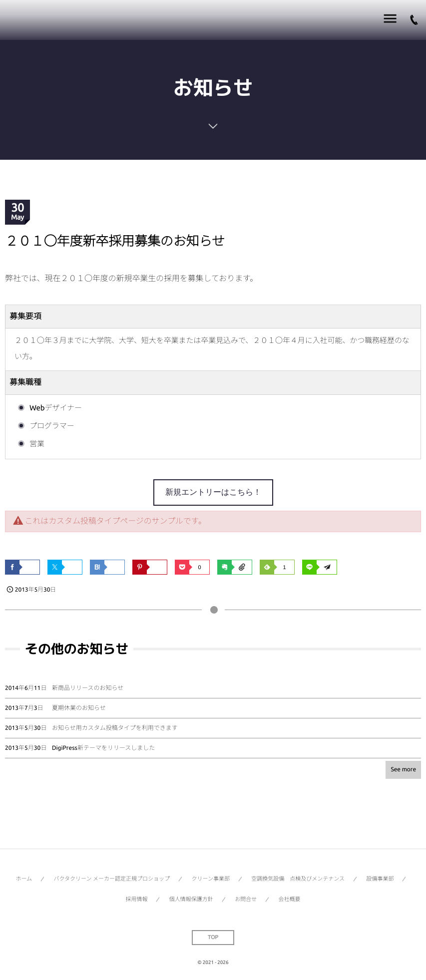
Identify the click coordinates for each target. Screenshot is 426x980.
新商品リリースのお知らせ (88, 688)
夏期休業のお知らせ (79, 708)
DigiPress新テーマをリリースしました (103, 748)
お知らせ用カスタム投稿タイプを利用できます (115, 728)
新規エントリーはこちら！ (213, 492)
